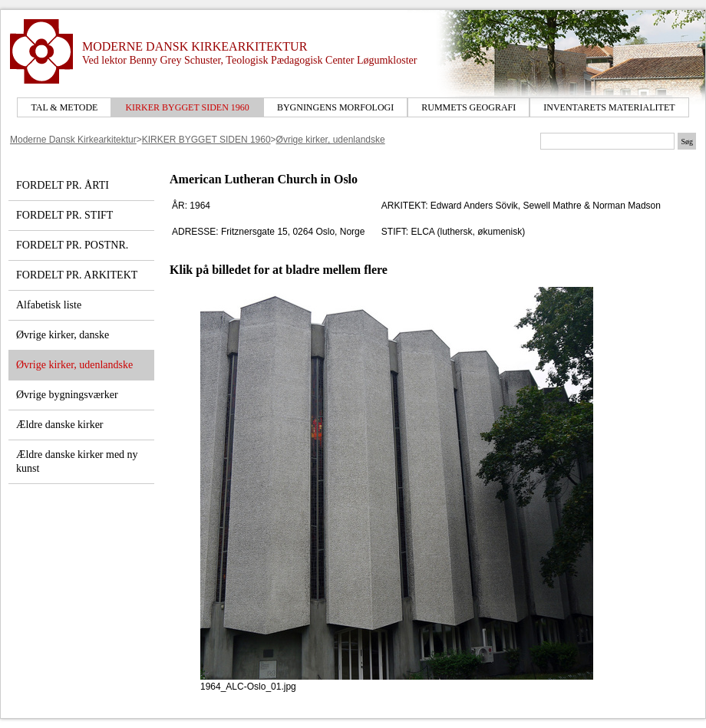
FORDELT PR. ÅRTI (63, 185)
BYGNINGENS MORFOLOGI (335, 107)
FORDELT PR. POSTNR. (72, 245)
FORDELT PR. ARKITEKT (77, 275)
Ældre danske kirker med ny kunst (77, 461)
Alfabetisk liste (49, 305)
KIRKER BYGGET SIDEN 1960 (187, 107)
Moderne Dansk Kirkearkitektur (73, 140)
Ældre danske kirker (60, 425)
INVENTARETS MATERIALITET (609, 107)
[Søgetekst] (607, 141)
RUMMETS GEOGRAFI (468, 107)
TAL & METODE (64, 107)
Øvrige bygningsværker (67, 395)
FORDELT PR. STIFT (64, 215)
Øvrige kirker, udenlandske (331, 140)
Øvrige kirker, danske (63, 335)
